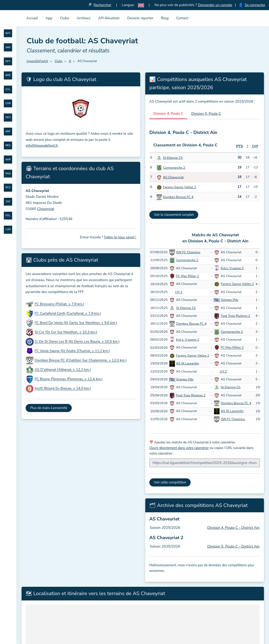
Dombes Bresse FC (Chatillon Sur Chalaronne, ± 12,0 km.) (81, 360)
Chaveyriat (46, 209)
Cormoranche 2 (174, 168)
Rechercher (102, 5)
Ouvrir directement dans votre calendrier (179, 448)
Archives (84, 18)
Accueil (32, 18)
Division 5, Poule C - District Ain (233, 546)
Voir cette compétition (170, 482)
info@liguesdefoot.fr (42, 145)
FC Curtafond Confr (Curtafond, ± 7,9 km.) (68, 314)
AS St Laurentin (188, 363)
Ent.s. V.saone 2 (232, 268)
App (49, 18)
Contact (182, 18)
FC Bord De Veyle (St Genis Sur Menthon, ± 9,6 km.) (76, 323)
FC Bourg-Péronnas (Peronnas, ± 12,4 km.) (69, 379)
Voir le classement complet (174, 215)
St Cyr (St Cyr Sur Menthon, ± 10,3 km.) (66, 332)
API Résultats (109, 18)
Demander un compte (215, 5)
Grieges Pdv (230, 300)
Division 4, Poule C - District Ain (233, 528)
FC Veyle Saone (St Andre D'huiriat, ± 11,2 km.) (72, 351)
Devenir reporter (140, 18)
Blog (165, 18)
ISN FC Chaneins (188, 252)
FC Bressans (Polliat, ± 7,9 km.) (59, 304)
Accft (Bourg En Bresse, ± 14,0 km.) (63, 389)
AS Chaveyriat (173, 177)
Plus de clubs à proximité (49, 408)
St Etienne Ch (173, 158)
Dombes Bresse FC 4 (178, 197)
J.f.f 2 (179, 292)
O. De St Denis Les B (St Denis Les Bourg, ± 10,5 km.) (77, 342)
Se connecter (255, 5)
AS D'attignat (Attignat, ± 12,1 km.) (63, 370)
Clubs (64, 18)
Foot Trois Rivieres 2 (236, 316)
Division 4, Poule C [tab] (168, 114)
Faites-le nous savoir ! (120, 237)
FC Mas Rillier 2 (188, 276)
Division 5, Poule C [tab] (206, 114)
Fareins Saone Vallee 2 (180, 187)
